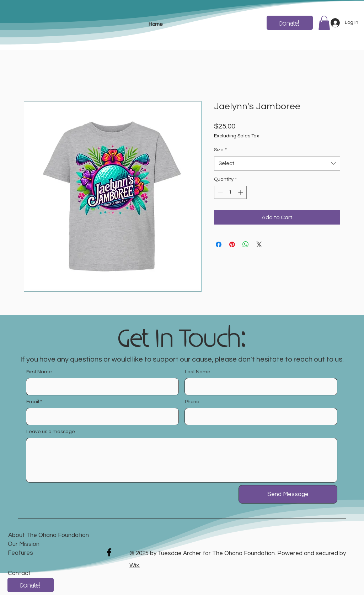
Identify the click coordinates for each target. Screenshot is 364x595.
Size (220, 150)
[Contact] (41, 574)
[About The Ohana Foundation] (49, 535)
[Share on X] (259, 244)
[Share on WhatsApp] (246, 244)
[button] (324, 23)
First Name (39, 372)
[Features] (58, 554)
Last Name (198, 372)
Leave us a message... (52, 432)
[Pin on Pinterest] (232, 244)
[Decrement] (220, 192)
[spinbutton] (230, 192)
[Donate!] (290, 23)
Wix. (135, 565)
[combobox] (277, 164)
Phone (192, 402)
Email (33, 402)
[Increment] (241, 192)
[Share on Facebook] (219, 244)
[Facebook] (109, 552)
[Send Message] (288, 494)
